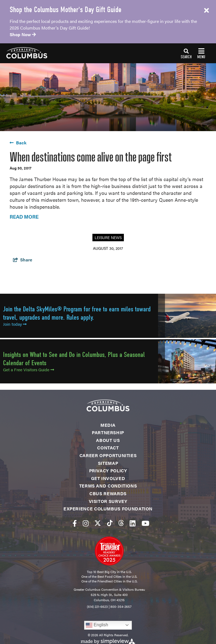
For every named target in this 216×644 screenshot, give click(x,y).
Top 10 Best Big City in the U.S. (109, 572)
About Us (108, 440)
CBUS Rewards (108, 493)
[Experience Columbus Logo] (24, 53)
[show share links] (23, 260)
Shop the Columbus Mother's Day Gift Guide (66, 10)
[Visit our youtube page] (145, 523)
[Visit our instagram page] (86, 523)
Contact (108, 448)
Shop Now (23, 34)
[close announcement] (206, 10)
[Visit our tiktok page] (110, 523)
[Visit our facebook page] (75, 523)
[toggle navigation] (193, 53)
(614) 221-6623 (97, 606)
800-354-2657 (121, 606)
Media (108, 425)
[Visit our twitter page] (98, 523)
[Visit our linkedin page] (133, 523)
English (97, 625)
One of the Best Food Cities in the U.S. (109, 576)
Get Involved (108, 478)
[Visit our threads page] (121, 523)
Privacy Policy (108, 471)
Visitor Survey (108, 501)
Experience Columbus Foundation (108, 509)
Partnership (108, 432)
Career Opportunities (108, 455)
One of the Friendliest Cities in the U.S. (109, 581)
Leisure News (108, 237)
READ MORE (24, 217)
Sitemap (108, 463)
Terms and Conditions (108, 486)
